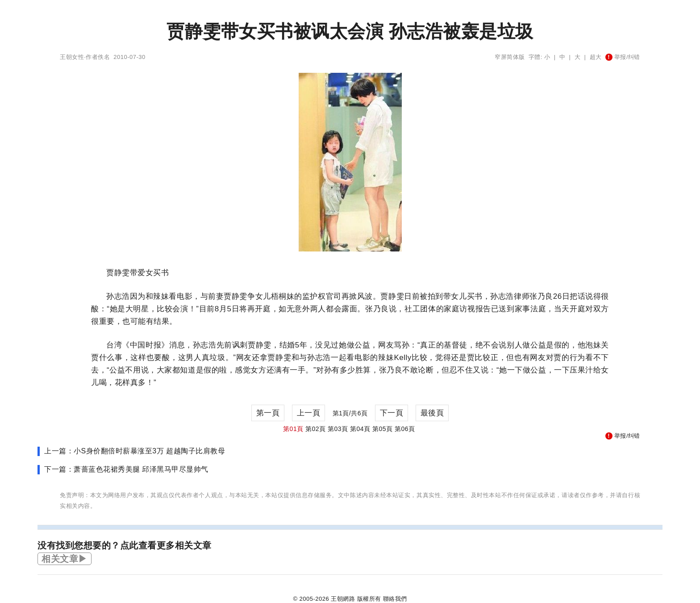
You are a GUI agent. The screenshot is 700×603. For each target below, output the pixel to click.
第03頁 (338, 429)
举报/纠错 (623, 57)
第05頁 (383, 429)
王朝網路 (343, 599)
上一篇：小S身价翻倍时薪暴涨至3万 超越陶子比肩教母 (135, 451)
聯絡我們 (395, 599)
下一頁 (392, 413)
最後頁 (432, 413)
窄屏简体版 (510, 57)
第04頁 (360, 429)
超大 (596, 57)
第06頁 (405, 429)
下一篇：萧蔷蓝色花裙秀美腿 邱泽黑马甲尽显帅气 (126, 469)
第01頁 (293, 429)
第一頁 (268, 413)
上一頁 (309, 413)
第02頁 (316, 429)
